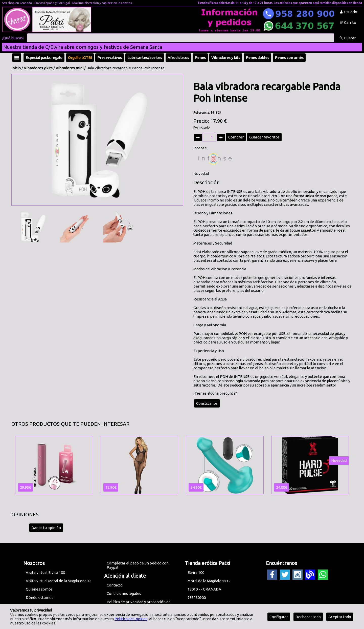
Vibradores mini (70, 68)
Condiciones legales (124, 593)
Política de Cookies (131, 619)
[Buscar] (181, 38)
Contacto (115, 585)
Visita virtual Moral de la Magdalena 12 (59, 581)
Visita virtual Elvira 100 (45, 572)
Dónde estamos (40, 597)
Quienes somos (39, 589)
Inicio (16, 68)
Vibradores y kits (38, 68)
